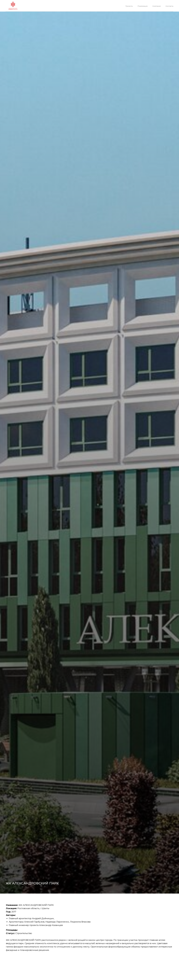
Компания (157, 6)
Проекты (129, 6)
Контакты (169, 6)
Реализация (143, 6)
